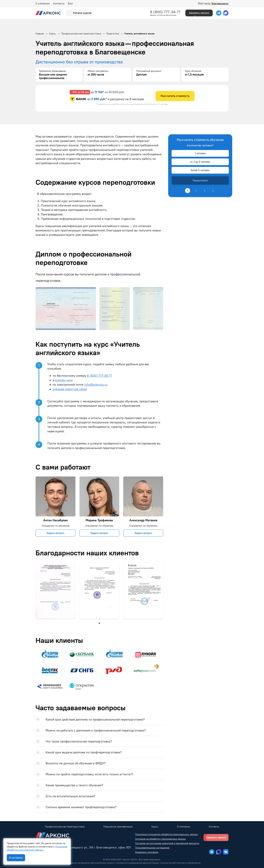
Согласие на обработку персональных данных (161, 839)
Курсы (155, 827)
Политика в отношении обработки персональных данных (167, 834)
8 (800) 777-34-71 (165, 12)
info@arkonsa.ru (96, 385)
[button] (99, 623)
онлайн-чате (64, 380)
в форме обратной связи (70, 389)
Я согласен (16, 858)
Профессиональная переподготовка (65, 827)
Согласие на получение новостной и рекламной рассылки (167, 843)
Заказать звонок (199, 13)
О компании (43, 4)
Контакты (59, 4)
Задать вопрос (55, 533)
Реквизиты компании (147, 852)
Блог (70, 4)
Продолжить (200, 180)
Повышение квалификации (118, 827)
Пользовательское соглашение (152, 848)
